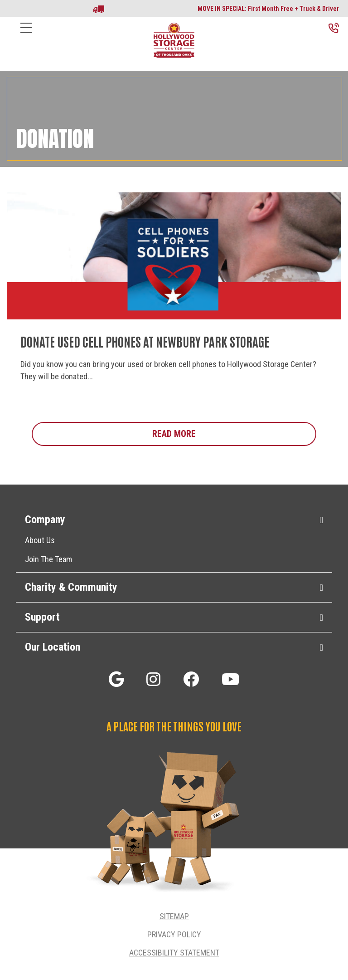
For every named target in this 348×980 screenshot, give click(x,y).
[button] (116, 679)
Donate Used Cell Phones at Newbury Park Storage (145, 341)
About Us (40, 540)
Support (42, 617)
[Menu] (26, 35)
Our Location (53, 647)
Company (45, 519)
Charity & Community (71, 587)
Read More (234, 433)
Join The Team (48, 559)
